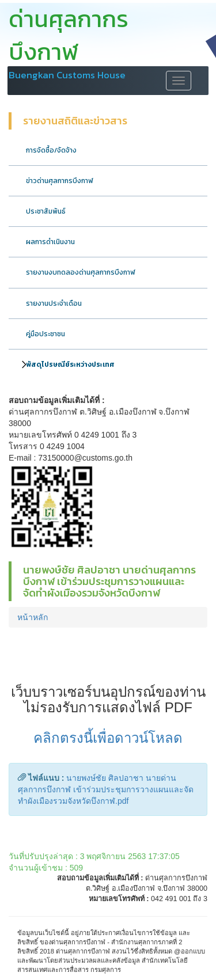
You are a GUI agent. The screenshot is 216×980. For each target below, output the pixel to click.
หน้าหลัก (33, 617)
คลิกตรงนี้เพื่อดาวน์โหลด (108, 738)
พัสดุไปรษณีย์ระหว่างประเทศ (70, 364)
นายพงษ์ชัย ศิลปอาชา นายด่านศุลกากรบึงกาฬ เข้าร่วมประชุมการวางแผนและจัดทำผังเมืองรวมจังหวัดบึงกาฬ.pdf (106, 789)
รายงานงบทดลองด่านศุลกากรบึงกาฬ (81, 272)
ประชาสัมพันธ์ (46, 211)
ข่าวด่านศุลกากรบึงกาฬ (60, 181)
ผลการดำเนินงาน (50, 242)
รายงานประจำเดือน (54, 303)
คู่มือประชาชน (46, 334)
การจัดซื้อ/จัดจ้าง (51, 150)
